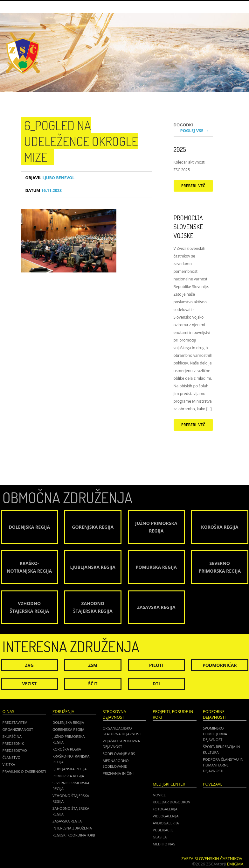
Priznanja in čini (118, 773)
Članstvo (12, 757)
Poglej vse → (195, 131)
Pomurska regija (68, 776)
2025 (180, 149)
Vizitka (9, 764)
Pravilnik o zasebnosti (24, 771)
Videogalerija (166, 816)
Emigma (235, 864)
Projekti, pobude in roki (173, 714)
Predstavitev (15, 722)
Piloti (156, 665)
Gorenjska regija (68, 729)
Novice (159, 795)
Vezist (30, 684)
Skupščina (12, 736)
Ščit (93, 684)
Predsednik (13, 743)
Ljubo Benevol (50, 178)
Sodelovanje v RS (119, 754)
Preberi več (193, 186)
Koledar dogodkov (171, 802)
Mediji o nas (164, 844)
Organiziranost (18, 729)
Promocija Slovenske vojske (188, 227)
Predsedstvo (15, 750)
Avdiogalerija (166, 823)
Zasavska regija (67, 821)
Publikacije (163, 830)
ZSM (93, 665)
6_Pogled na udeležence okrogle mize (81, 141)
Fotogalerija (165, 809)
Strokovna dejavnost (114, 714)
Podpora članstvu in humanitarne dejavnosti (223, 765)
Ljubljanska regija (69, 769)
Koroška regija (67, 749)
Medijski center (169, 784)
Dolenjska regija (68, 722)
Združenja (63, 712)
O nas (8, 712)
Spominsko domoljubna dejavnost (215, 734)
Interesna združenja (72, 828)
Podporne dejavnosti (214, 714)
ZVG (29, 665)
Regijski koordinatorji (74, 835)
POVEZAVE (213, 784)
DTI (156, 684)
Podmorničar (220, 665)
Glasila (160, 837)
